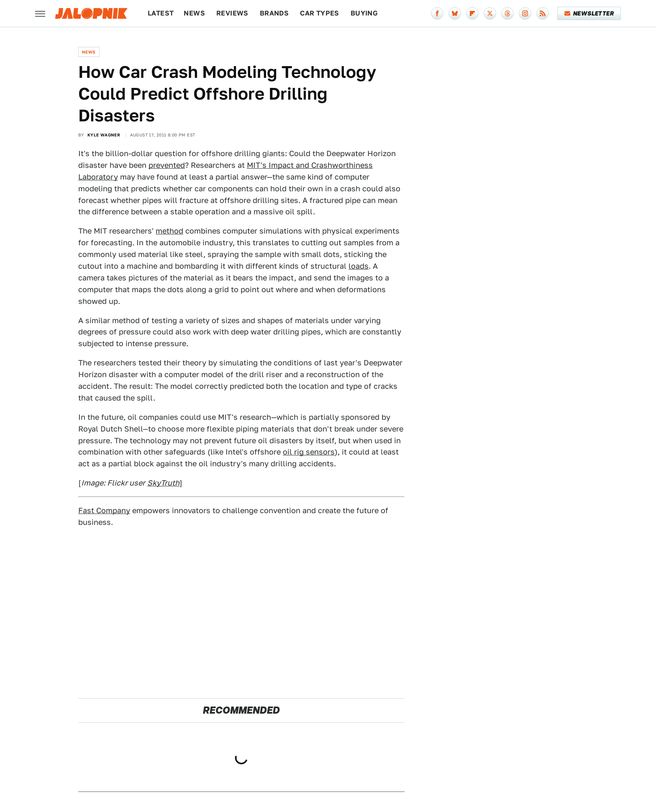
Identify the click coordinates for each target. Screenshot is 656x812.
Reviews (232, 13)
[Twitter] (490, 13)
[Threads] (507, 13)
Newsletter (589, 13)
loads (359, 266)
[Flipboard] (472, 13)
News (194, 13)
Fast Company (104, 510)
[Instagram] (525, 13)
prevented (167, 165)
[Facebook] (437, 13)
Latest (161, 13)
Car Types (320, 13)
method (169, 231)
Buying (364, 13)
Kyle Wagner (104, 135)
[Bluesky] (455, 13)
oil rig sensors (309, 452)
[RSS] (543, 13)
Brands (274, 13)
